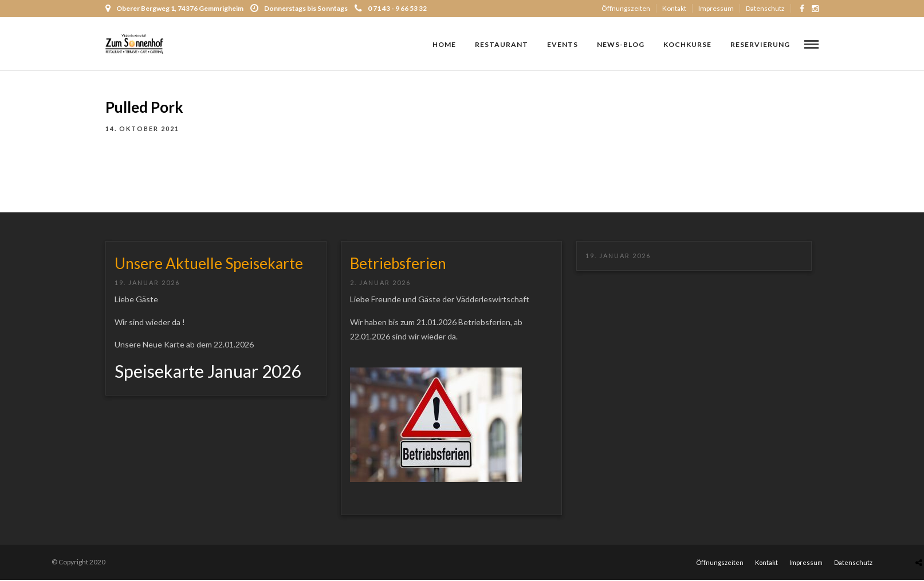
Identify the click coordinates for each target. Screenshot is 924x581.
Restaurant (502, 44)
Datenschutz (765, 8)
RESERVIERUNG (760, 44)
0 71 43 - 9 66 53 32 (391, 8)
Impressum (716, 8)
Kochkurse (687, 44)
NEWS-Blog (621, 44)
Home (444, 44)
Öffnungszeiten (626, 8)
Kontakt (674, 8)
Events (563, 44)
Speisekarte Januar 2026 (208, 373)
